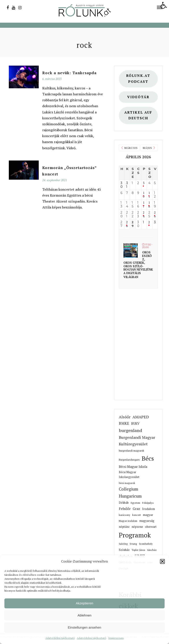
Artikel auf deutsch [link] (138, 115)
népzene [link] (137, 527)
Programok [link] (135, 535)
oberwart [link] (151, 527)
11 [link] (149, 195)
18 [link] (149, 205)
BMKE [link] (124, 423)
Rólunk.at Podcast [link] (138, 79)
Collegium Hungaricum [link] (130, 493)
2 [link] (149, 222)
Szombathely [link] (146, 544)
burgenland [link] (130, 430)
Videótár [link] (138, 97)
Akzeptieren (84, 603)
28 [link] (127, 224)
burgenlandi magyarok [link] (131, 451)
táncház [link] (152, 550)
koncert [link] (137, 515)
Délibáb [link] (124, 503)
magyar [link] (148, 515)
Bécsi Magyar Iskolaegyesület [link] (129, 475)
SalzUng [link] (123, 544)
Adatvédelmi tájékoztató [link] (60, 638)
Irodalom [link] (149, 509)
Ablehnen (84, 615)
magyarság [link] (147, 521)
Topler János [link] (138, 550)
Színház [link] (124, 550)
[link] (164, 5)
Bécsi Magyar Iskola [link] (133, 467)
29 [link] (132, 224)
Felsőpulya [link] (148, 503)
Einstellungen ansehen (84, 627)
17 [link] (144, 205)
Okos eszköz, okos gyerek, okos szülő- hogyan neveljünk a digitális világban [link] (138, 265)
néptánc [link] (124, 527)
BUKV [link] (135, 423)
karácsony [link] (125, 515)
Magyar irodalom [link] (128, 521)
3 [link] (144, 183)
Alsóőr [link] (125, 417)
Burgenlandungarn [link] (129, 460)
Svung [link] (133, 544)
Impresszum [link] (116, 638)
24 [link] (144, 214)
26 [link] (155, 214)
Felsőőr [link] (125, 509)
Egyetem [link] (135, 503)
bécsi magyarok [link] (127, 483)
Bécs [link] (148, 458)
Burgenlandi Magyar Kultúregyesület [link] (137, 441)
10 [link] (144, 195)
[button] (162, 561)
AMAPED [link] (141, 417)
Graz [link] (136, 509)
